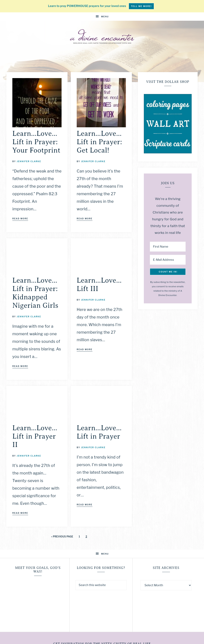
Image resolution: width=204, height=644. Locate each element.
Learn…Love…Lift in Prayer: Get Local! (99, 142)
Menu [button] (105, 17)
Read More (20, 219)
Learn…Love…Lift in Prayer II (35, 436)
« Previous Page (62, 537)
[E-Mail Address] (168, 260)
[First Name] (168, 247)
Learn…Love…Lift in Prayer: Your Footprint (36, 142)
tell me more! (141, 6)
